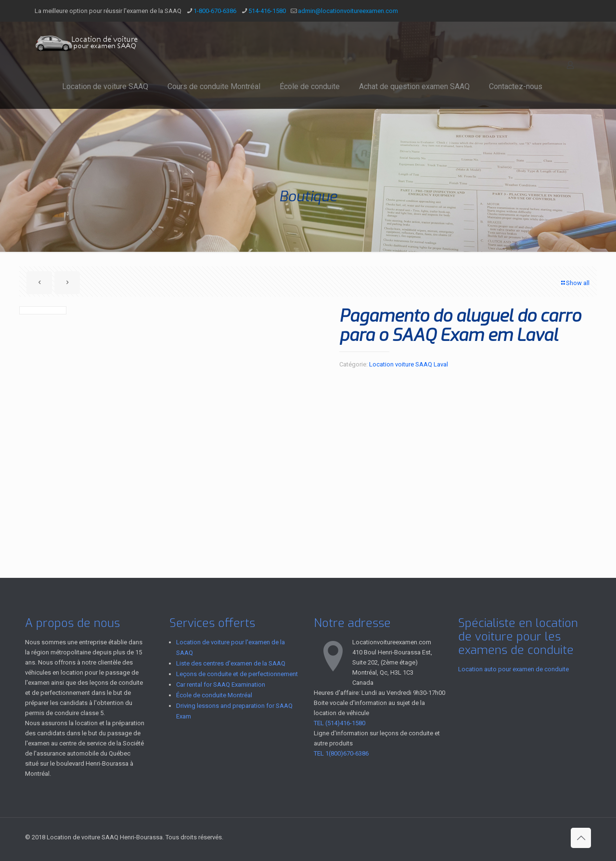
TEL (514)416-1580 (340, 723)
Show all (575, 283)
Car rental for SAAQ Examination (221, 685)
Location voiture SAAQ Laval (409, 364)
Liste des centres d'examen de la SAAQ (231, 663)
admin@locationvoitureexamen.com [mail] (348, 11)
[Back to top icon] (581, 838)
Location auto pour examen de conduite (513, 669)
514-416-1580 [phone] (267, 11)
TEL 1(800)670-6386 (341, 753)
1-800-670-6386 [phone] (215, 11)
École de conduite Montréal (214, 695)
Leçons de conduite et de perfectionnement (237, 674)
